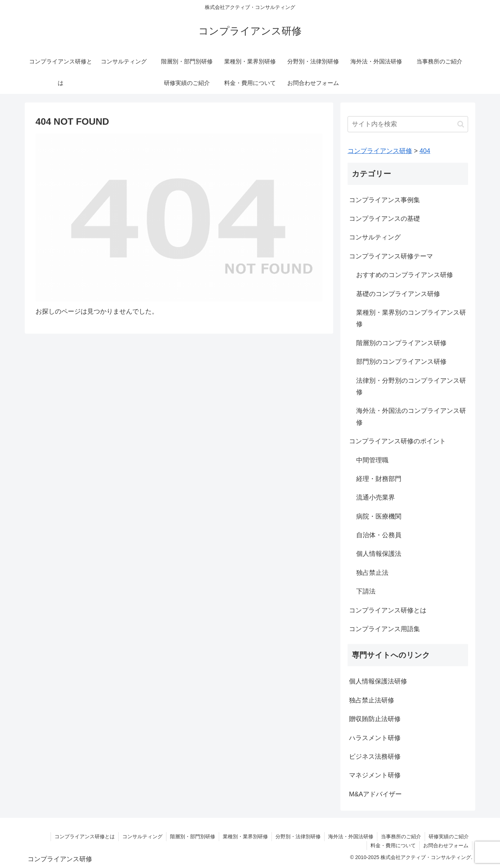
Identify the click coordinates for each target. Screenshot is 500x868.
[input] (408, 124)
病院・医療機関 (379, 516)
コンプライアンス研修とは (388, 610)
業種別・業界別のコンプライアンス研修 (411, 318)
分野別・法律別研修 (298, 836)
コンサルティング (375, 237)
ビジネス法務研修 (375, 757)
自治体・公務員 (379, 535)
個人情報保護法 (379, 554)
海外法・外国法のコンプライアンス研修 (411, 416)
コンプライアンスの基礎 (385, 219)
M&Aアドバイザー (375, 794)
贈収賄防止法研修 (375, 719)
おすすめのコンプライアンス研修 (405, 275)
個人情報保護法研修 (378, 681)
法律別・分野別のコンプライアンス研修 (411, 386)
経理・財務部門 (379, 479)
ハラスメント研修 (375, 738)
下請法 (366, 591)
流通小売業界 (376, 497)
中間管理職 (372, 460)
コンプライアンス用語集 (385, 629)
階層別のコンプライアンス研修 (401, 343)
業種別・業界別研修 (245, 836)
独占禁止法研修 (372, 700)
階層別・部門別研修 (193, 836)
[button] (461, 124)
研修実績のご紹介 (449, 836)
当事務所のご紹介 (401, 836)
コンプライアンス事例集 (385, 200)
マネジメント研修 (375, 775)
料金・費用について (393, 845)
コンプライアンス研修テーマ (391, 256)
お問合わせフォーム (446, 845)
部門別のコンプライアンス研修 (401, 362)
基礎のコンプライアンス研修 (398, 294)
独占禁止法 (372, 573)
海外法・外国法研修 (351, 836)
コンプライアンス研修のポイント (397, 441)
